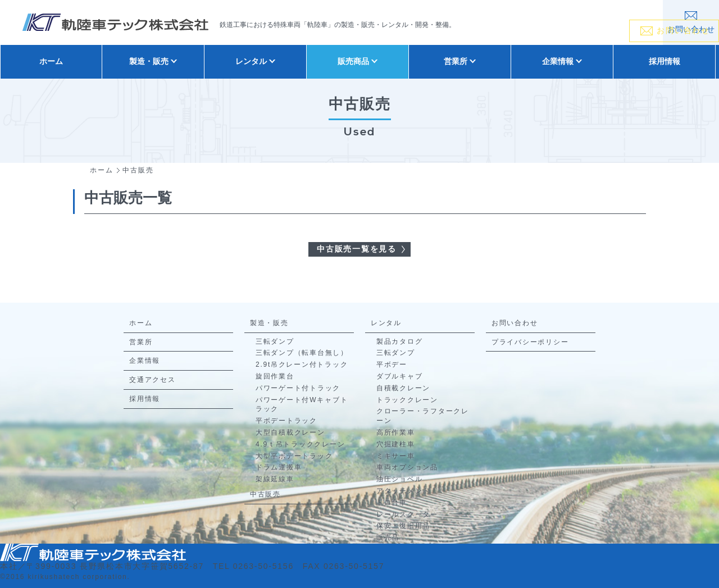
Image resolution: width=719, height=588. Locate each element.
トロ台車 (392, 503)
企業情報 (145, 361)
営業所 (141, 342)
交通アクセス (153, 380)
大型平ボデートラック (294, 456)
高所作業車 (396, 432)
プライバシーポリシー (530, 342)
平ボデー (392, 364)
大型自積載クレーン (290, 432)
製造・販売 (269, 323)
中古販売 (265, 494)
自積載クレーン (403, 388)
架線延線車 (275, 479)
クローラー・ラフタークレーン (423, 416)
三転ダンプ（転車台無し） (302, 353)
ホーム (51, 61)
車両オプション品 (407, 467)
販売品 (388, 537)
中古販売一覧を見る (357, 249)
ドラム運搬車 (279, 467)
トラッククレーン (407, 400)
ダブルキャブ (400, 376)
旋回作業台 (275, 376)
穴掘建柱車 (396, 444)
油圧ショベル (400, 479)
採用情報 (665, 61)
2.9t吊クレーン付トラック (302, 364)
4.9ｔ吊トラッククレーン (300, 444)
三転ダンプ (275, 341)
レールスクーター (407, 514)
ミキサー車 (396, 456)
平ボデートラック (286, 421)
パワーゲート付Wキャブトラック (302, 405)
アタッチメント (403, 491)
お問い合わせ (515, 323)
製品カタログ (400, 341)
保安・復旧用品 (403, 526)
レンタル (386, 323)
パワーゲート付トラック (298, 388)
